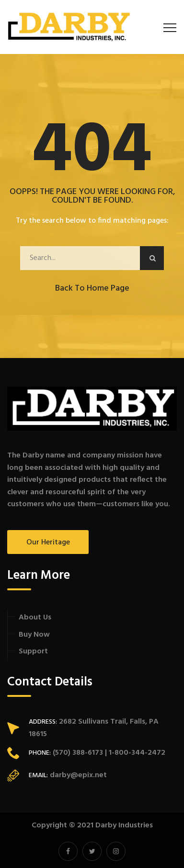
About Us (35, 618)
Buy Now (34, 635)
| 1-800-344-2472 (134, 753)
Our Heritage (48, 542)
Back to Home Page (92, 288)
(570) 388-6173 (77, 753)
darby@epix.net (78, 775)
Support (33, 651)
